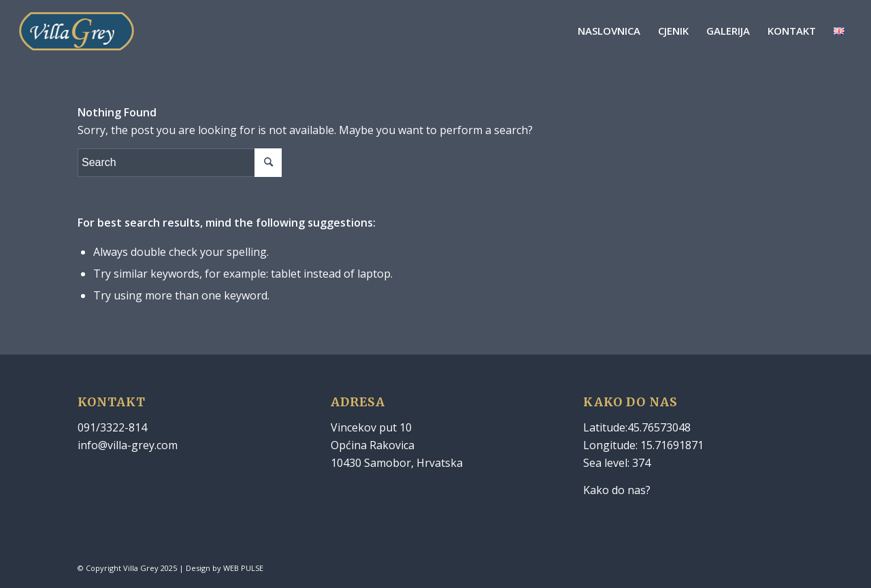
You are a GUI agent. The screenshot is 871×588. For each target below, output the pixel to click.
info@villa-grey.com (128, 445)
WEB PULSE (243, 568)
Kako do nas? (617, 490)
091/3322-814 (112, 427)
